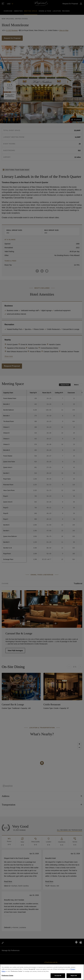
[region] (42, 972)
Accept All (58, 976)
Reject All (74, 976)
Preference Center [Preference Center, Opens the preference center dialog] (7, 975)
